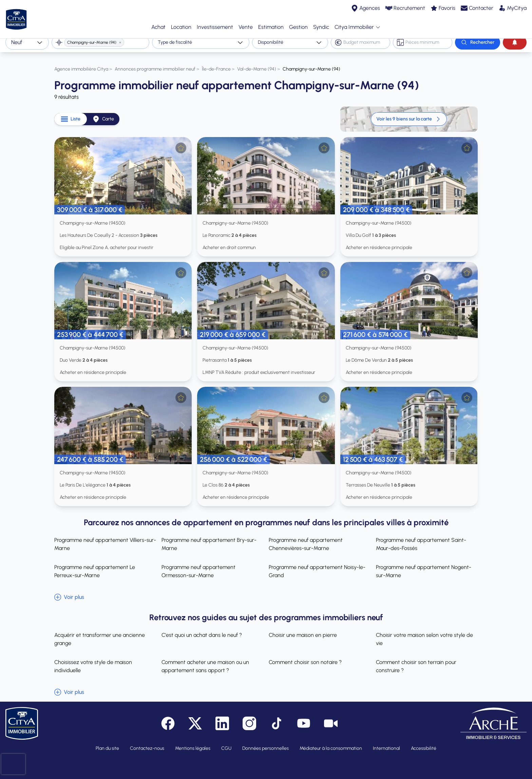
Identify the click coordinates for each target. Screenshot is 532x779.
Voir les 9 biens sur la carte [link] (409, 114)
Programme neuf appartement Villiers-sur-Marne (105, 539)
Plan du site (107, 743)
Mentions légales (193, 743)
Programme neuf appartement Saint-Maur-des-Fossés (421, 539)
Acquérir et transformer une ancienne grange (100, 634)
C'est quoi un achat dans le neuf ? (202, 630)
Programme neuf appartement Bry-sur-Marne (209, 539)
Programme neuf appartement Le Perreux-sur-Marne (95, 566)
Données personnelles (265, 743)
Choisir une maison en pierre (303, 630)
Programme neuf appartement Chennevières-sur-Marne (306, 539)
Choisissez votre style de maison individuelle (93, 661)
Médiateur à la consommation (331, 743)
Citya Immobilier (358, 25)
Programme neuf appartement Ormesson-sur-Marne (198, 566)
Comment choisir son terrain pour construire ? (416, 661)
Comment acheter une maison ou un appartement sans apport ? (205, 661)
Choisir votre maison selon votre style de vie (424, 634)
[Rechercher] (478, 42)
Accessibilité (424, 743)
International (386, 743)
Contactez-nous (147, 743)
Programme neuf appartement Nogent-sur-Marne (424, 566)
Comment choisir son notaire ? (305, 657)
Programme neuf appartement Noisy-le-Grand (317, 566)
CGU (226, 743)
